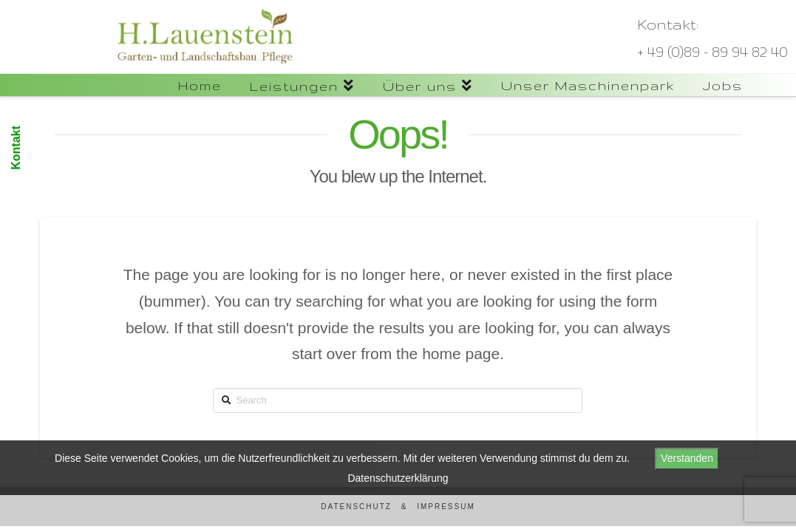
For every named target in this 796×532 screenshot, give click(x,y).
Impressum (446, 507)
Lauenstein (89, 81)
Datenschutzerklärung (398, 478)
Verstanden (687, 458)
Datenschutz (356, 507)
